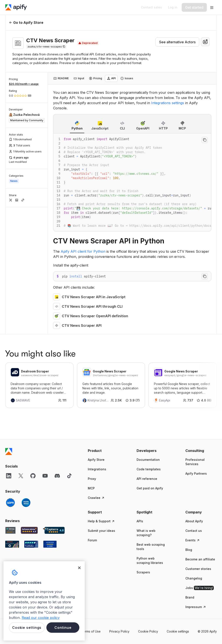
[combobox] (205, 42)
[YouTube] (45, 476)
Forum (92, 540)
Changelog (194, 578)
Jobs (200, 588)
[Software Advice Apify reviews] (29, 530)
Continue (63, 628)
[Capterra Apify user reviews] (54, 530)
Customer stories (198, 569)
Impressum (196, 607)
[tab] (61, 78)
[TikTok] (69, 476)
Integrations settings (168, 103)
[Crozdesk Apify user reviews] (50, 544)
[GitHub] (33, 476)
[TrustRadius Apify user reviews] (31, 544)
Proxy (92, 479)
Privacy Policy (119, 631)
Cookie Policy (148, 631)
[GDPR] (10, 503)
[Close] (79, 568)
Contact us (194, 531)
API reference (147, 479)
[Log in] (173, 7)
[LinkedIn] (9, 476)
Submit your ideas (101, 531)
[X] (21, 476)
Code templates (149, 469)
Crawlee (96, 498)
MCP (91, 488)
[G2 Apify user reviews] (12, 544)
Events (193, 540)
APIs (140, 521)
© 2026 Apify (207, 631)
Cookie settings (178, 631)
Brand (190, 597)
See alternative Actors (177, 42)
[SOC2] (26, 503)
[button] (104, 451)
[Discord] (57, 476)
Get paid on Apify (150, 488)
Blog (189, 550)
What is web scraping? (146, 533)
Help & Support (101, 521)
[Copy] (46, 47)
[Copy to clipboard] (205, 140)
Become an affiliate (200, 559)
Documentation (148, 460)
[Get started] (194, 7)
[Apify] (16, 7)
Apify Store (96, 460)
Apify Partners (196, 473)
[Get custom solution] (151, 7)
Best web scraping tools (151, 547)
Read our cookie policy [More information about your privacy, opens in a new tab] (41, 618)
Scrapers (143, 572)
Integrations (97, 469)
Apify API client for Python (83, 251)
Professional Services (195, 462)
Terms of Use (91, 631)
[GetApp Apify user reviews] (10, 530)
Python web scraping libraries (150, 561)
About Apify (194, 521)
